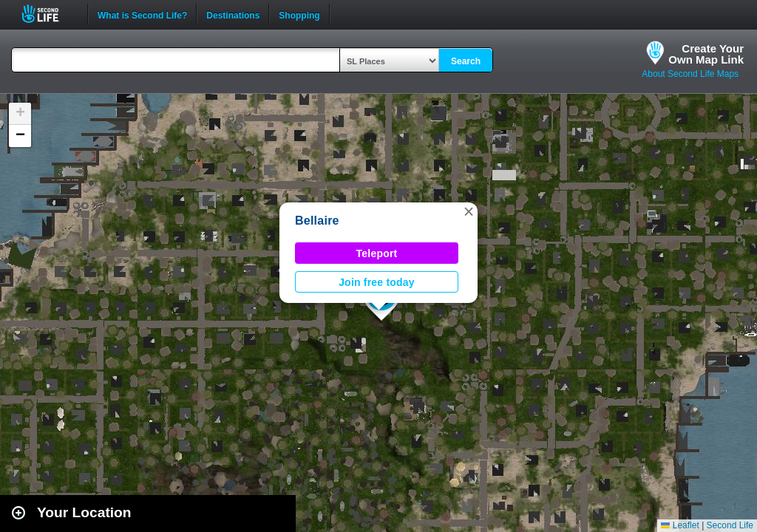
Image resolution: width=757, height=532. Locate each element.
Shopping (299, 14)
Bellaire (317, 221)
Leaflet (680, 525)
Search (466, 61)
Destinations (233, 14)
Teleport (377, 253)
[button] (469, 211)
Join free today (377, 282)
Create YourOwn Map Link (706, 54)
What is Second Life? (142, 14)
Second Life (48, 14)
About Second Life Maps (690, 74)
